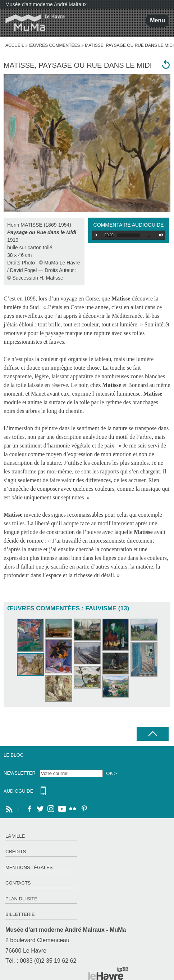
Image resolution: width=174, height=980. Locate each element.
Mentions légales (29, 867)
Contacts (18, 883)
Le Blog (14, 755)
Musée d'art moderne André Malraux (46, 4)
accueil (15, 45)
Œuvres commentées (54, 45)
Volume (160, 235)
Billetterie (20, 914)
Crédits (16, 852)
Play (97, 235)
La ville (15, 836)
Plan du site (21, 899)
